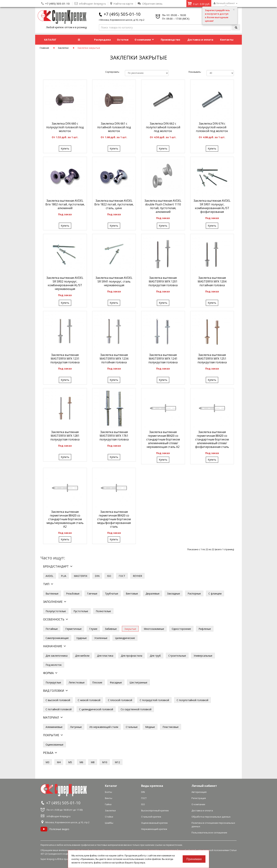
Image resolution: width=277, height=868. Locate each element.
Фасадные (116, 682)
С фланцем (215, 594)
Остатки (123, 40)
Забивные (111, 629)
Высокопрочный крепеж (155, 810)
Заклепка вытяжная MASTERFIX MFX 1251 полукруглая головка (212, 359)
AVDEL (49, 576)
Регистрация (199, 798)
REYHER (137, 576)
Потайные (52, 629)
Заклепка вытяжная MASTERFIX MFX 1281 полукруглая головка (65, 436)
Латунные (76, 727)
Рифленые (205, 629)
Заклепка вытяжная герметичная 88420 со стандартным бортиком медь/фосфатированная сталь (114, 519)
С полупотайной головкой (192, 700)
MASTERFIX (81, 576)
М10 (105, 762)
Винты (109, 798)
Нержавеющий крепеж (154, 829)
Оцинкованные (54, 745)
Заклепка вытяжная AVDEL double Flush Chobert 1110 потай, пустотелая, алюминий (163, 206)
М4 (59, 762)
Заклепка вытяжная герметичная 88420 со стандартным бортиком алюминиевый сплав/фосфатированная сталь (212, 439)
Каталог (111, 786)
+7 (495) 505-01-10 (57, 4)
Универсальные (203, 656)
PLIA (64, 576)
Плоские (97, 682)
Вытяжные (52, 594)
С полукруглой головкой (154, 700)
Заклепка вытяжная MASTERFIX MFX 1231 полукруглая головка (65, 359)
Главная (44, 48)
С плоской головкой (120, 700)
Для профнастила (132, 656)
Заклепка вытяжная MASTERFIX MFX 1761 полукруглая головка (114, 436)
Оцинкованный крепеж (154, 823)
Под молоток (54, 665)
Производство (170, 40)
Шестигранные (138, 682)
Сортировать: (112, 72)
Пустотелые (81, 611)
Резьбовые (73, 594)
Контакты (227, 40)
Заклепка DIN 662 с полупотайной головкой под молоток (163, 127)
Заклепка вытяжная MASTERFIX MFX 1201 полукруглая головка (163, 281)
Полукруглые (53, 682)
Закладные (174, 594)
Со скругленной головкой (136, 709)
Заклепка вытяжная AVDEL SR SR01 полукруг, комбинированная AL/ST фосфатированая (212, 206)
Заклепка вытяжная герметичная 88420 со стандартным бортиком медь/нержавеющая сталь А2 (65, 519)
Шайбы (109, 823)
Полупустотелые (56, 611)
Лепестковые (77, 682)
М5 (70, 762)
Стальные (132, 727)
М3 (47, 762)
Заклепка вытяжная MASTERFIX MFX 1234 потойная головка (114, 359)
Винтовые (132, 594)
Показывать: (195, 72)
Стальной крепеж (151, 817)
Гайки (108, 804)
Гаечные (92, 594)
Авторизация (199, 792)
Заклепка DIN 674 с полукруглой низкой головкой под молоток (212, 127)
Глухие (93, 629)
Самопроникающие (57, 638)
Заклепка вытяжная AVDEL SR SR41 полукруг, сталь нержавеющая (114, 281)
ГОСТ (122, 576)
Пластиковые (171, 727)
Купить (65, 148)
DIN (97, 576)
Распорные (194, 594)
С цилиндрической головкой (96, 709)
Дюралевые (153, 594)
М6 (81, 762)
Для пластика (105, 656)
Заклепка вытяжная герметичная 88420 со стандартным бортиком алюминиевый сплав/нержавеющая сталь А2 (163, 439)
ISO (109, 576)
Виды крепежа (152, 786)
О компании (144, 40)
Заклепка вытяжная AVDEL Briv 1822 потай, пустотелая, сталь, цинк (114, 204)
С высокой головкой (58, 700)
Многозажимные (154, 629)
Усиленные (101, 638)
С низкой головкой (89, 700)
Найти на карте (122, 4)
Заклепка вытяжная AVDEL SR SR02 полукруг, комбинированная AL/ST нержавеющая (65, 283)
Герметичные (73, 629)
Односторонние (181, 629)
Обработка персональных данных (211, 817)
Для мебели (82, 656)
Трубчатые (112, 594)
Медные (150, 727)
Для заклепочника (57, 656)
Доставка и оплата (200, 40)
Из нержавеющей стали (104, 727)
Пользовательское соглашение (209, 833)
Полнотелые (103, 611)
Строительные (177, 656)
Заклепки (63, 48)
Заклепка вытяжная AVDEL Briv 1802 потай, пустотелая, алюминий (65, 204)
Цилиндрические (125, 638)
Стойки (109, 817)
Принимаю (194, 859)
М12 (117, 762)
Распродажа (102, 40)
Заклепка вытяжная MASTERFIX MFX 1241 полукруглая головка (163, 359)
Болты (108, 792)
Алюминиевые (54, 727)
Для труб (155, 656)
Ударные (82, 638)
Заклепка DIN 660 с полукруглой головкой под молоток (65, 127)
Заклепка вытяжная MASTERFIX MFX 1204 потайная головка (212, 281)
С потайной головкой (59, 709)
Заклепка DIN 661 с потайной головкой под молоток (114, 127)
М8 (93, 762)
